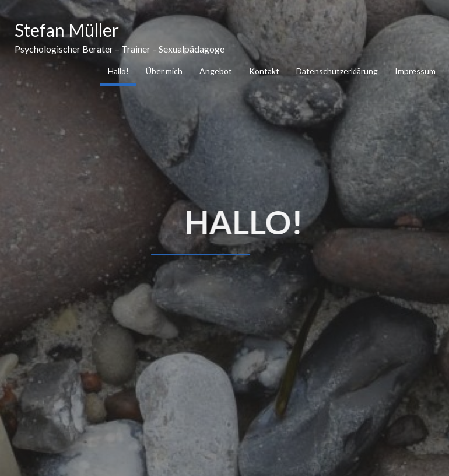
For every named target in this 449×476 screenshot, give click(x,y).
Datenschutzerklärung (337, 71)
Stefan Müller (67, 30)
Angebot (216, 71)
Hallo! (118, 71)
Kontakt (264, 71)
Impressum (415, 71)
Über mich (164, 71)
